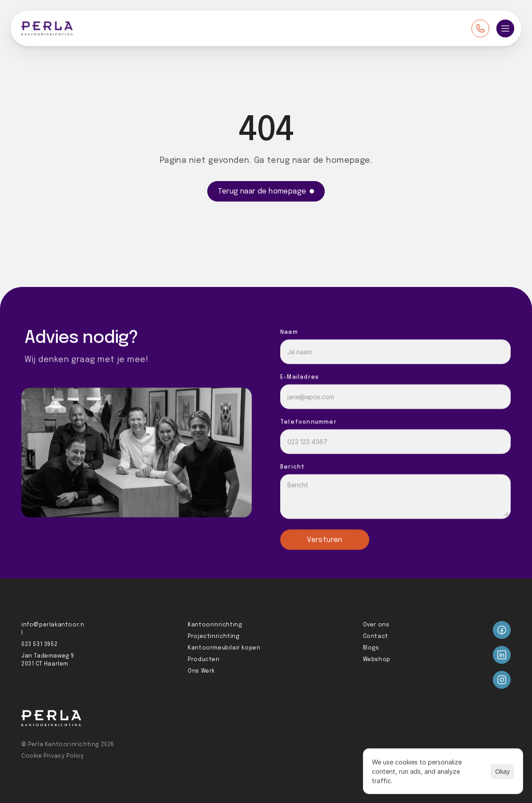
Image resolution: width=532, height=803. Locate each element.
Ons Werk (201, 671)
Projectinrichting (214, 637)
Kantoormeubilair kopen (224, 648)
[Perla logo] (47, 28)
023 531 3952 (39, 645)
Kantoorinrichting (215, 625)
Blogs (371, 648)
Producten (204, 660)
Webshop (377, 660)
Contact (376, 637)
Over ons (376, 625)
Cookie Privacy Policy (53, 756)
